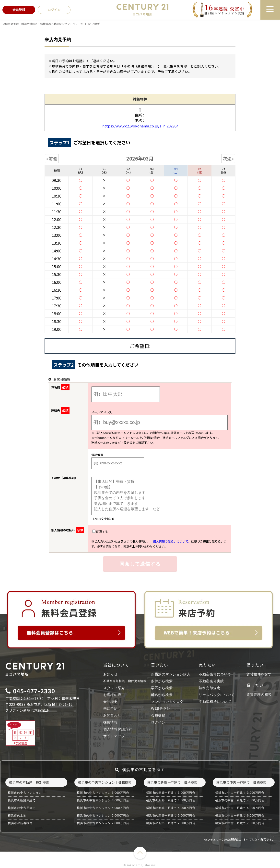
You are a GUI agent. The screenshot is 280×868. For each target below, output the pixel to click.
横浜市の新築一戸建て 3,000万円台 (171, 793)
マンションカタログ (167, 702)
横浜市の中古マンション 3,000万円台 (103, 793)
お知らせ (111, 674)
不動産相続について (215, 702)
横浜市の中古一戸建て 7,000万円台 (240, 823)
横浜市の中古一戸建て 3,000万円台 (240, 793)
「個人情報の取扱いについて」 (171, 541)
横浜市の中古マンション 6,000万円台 (103, 816)
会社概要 (111, 702)
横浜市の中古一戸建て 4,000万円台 (240, 800)
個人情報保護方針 (118, 729)
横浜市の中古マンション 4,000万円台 (103, 800)
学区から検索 (162, 688)
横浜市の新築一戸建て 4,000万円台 (171, 800)
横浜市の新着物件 (20, 823)
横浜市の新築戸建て (22, 800)
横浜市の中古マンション (25, 793)
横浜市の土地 (17, 816)
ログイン (158, 722)
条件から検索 (162, 681)
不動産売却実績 (211, 681)
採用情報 (111, 722)
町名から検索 (162, 695)
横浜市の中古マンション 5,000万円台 (103, 808)
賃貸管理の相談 (259, 694)
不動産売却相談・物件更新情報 (125, 681)
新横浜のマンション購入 (171, 674)
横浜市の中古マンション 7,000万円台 (103, 823)
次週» (228, 158)
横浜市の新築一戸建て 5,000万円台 (171, 808)
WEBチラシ (161, 708)
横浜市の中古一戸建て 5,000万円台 (240, 808)
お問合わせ (112, 715)
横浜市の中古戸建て (22, 808)
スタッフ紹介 (114, 688)
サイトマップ (114, 736)
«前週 (52, 158)
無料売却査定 (210, 688)
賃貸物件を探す (259, 674)
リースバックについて (217, 695)
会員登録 (158, 715)
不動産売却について (215, 674)
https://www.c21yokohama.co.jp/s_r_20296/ (140, 126)
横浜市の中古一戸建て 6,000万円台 (240, 816)
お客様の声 (112, 695)
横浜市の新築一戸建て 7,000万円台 (171, 823)
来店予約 (111, 708)
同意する (100, 531)
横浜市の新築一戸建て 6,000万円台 (171, 816)
